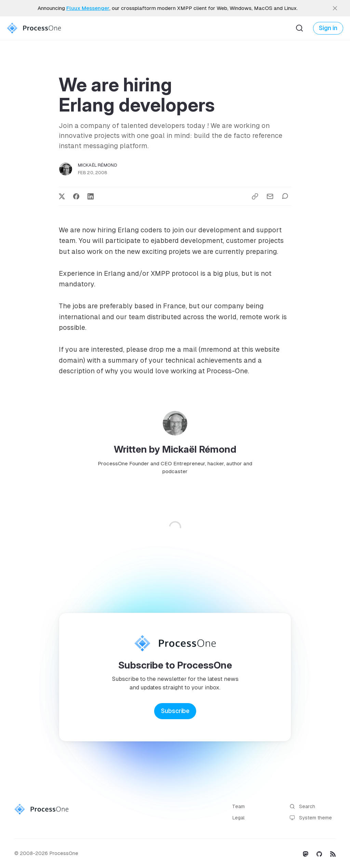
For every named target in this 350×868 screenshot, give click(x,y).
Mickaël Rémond (98, 165)
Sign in (328, 28)
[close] (335, 8)
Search (302, 807)
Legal (238, 818)
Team (238, 806)
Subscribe (175, 711)
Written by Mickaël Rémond (175, 449)
